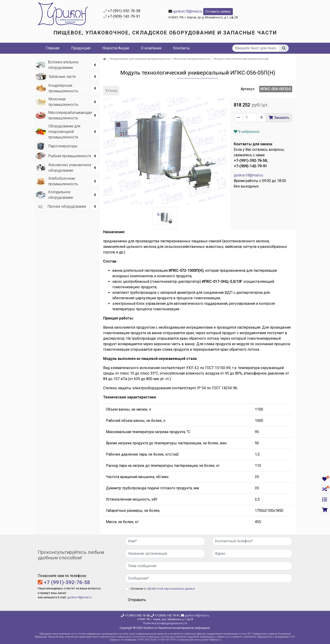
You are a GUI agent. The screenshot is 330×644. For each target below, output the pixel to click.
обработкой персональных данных (171, 589)
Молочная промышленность (192, 59)
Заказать (282, 118)
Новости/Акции (116, 48)
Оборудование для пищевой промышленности (140, 59)
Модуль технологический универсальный (241, 59)
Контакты (182, 48)
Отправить (137, 600)
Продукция (81, 48)
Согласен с (163, 589)
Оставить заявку (218, 11)
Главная (53, 48)
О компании (151, 48)
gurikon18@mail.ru (188, 11)
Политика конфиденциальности (165, 623)
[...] (256, 48)
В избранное (247, 132)
